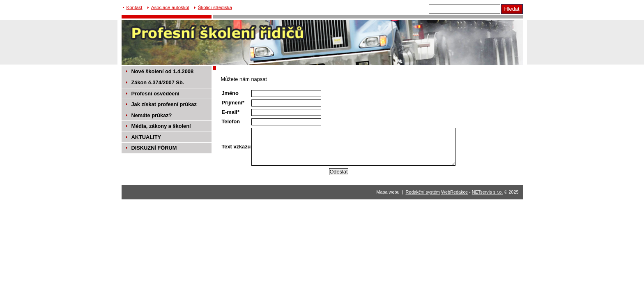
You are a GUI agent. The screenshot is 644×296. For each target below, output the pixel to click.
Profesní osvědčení (155, 94)
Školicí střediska (215, 7)
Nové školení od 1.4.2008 (163, 71)
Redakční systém (423, 192)
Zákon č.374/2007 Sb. (158, 82)
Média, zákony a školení (161, 126)
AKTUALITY (146, 137)
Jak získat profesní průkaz (164, 104)
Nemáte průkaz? (152, 115)
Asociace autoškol (170, 7)
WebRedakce (454, 192)
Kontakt (135, 7)
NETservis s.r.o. (488, 192)
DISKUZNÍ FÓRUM (154, 148)
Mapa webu (388, 192)
